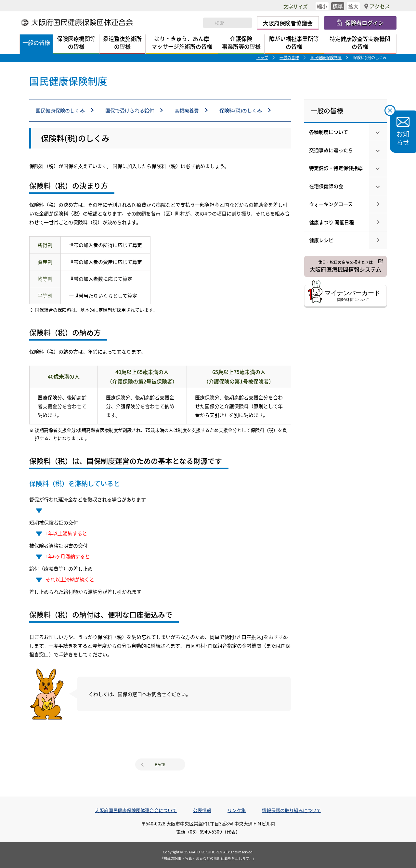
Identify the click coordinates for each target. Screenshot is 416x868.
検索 (209, 23)
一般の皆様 (289, 57)
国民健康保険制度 (326, 57)
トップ (262, 57)
